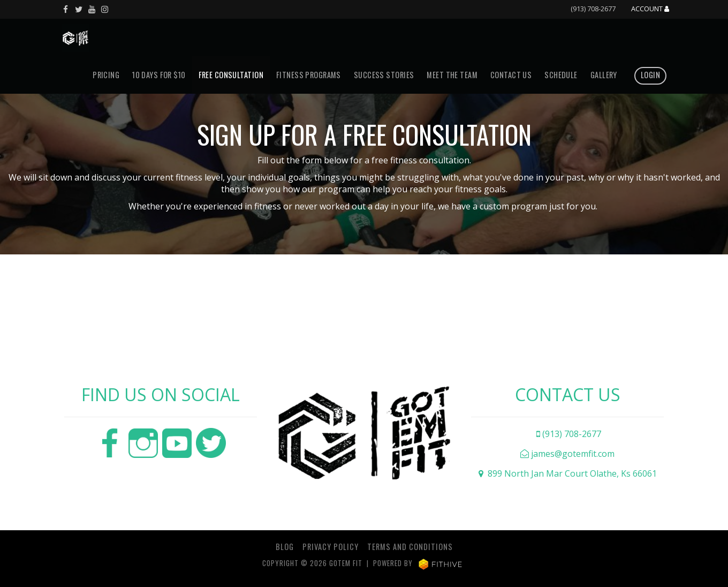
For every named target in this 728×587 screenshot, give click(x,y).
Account (650, 9)
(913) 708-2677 (593, 9)
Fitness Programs (309, 75)
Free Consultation (231, 75)
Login (650, 75)
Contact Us (511, 75)
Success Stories (384, 75)
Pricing (106, 75)
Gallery (604, 75)
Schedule (561, 75)
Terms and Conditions (410, 547)
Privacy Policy (331, 547)
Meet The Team (452, 75)
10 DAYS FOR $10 (159, 75)
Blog (285, 547)
